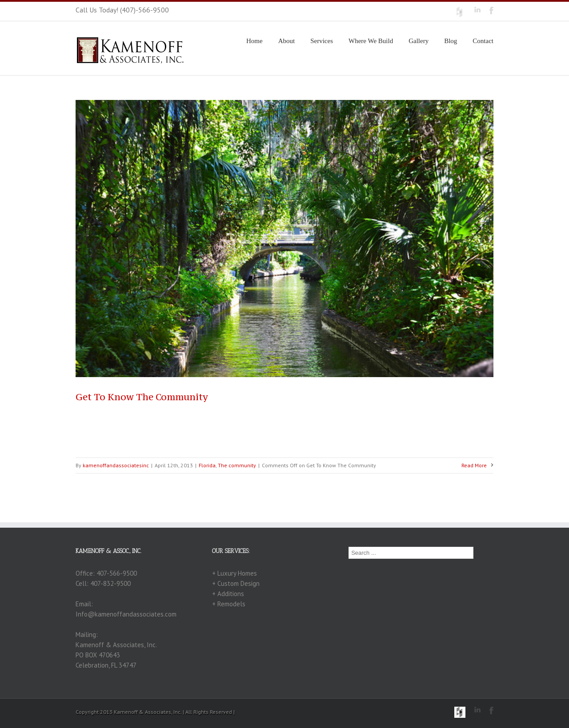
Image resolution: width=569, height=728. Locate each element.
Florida (207, 465)
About (287, 41)
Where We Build (371, 41)
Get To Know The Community (142, 397)
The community (237, 465)
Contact (483, 41)
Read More (474, 465)
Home (254, 41)
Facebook (491, 10)
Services (322, 41)
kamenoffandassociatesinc (116, 465)
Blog (451, 41)
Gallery (419, 41)
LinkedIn (477, 10)
